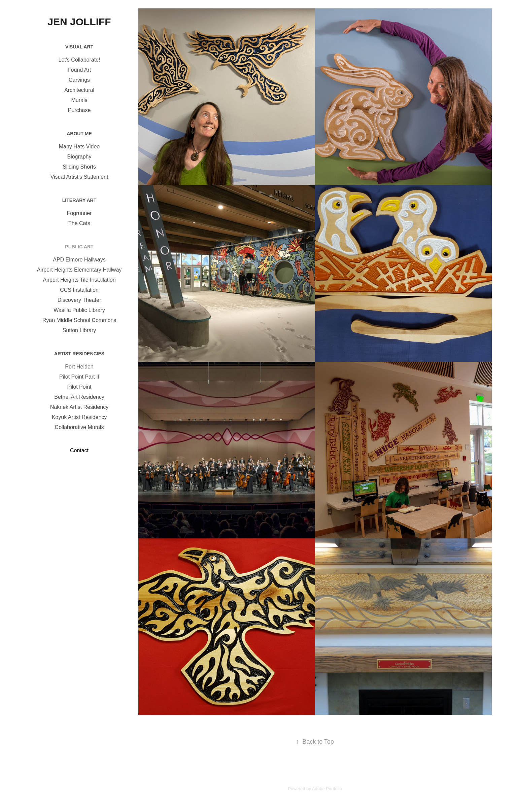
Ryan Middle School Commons (79, 320)
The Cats (79, 223)
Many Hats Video (79, 147)
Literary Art (79, 200)
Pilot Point (79, 387)
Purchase (79, 110)
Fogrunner (79, 213)
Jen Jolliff (79, 22)
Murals (79, 100)
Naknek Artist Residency (79, 407)
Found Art (79, 70)
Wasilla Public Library (79, 310)
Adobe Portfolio (327, 789)
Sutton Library (79, 330)
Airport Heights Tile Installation (79, 280)
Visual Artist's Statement (79, 177)
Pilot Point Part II (79, 377)
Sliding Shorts (79, 167)
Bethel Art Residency (79, 397)
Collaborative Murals (79, 427)
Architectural (79, 90)
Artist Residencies (79, 354)
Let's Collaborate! (79, 60)
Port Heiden (79, 367)
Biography (79, 157)
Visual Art (79, 47)
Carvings (79, 80)
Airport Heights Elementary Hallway (79, 270)
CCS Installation (79, 290)
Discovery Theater (79, 300)
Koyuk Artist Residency (79, 417)
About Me (79, 134)
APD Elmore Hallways (79, 260)
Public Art (79, 247)
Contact (79, 450)
